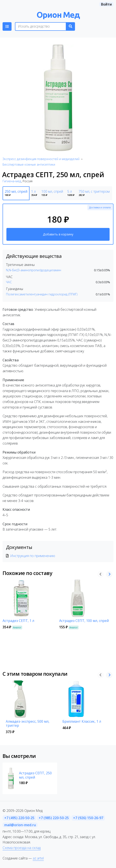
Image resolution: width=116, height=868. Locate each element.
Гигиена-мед (12, 181)
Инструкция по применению (33, 556)
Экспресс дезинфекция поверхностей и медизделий (41, 159)
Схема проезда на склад (22, 848)
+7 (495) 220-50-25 (19, 818)
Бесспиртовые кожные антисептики (29, 164)
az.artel (38, 858)
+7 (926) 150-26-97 (88, 818)
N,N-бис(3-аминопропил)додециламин (34, 270)
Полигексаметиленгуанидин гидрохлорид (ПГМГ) (42, 294)
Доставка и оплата (100, 207)
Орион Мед (58, 15)
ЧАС (9, 282)
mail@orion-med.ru (20, 825)
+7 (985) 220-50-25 (54, 818)
